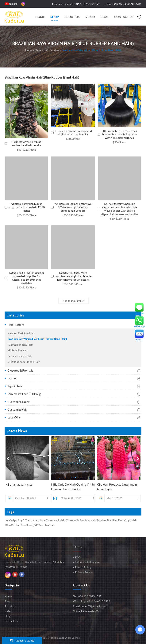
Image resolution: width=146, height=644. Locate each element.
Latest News (17, 431)
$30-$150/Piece (26, 215)
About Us (72, 17)
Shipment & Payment (87, 562)
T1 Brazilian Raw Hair (20, 345)
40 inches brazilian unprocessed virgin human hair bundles (73, 133)
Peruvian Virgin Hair (20, 356)
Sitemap (22, 567)
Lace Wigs (74, 418)
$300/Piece (73, 139)
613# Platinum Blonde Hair (24, 362)
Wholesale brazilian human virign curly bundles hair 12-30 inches (27, 207)
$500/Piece (119, 142)
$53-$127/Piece (26, 150)
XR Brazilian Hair (18, 350)
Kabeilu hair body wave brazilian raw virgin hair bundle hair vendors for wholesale (73, 276)
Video (90, 17)
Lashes (74, 379)
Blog (105, 17)
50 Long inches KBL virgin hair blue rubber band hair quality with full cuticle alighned (120, 134)
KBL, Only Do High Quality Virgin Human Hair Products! (73, 487)
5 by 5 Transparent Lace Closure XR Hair (41, 520)
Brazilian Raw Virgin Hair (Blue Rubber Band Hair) (73, 44)
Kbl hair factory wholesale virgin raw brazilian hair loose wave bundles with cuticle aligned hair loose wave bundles (120, 209)
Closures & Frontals (74, 371)
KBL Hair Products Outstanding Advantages (118, 487)
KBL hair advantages (19, 484)
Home (40, 17)
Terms (77, 547)
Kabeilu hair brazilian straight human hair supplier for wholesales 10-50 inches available (26, 278)
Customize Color (74, 402)
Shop (55, 17)
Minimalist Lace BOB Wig (74, 394)
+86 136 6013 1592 (98, 601)
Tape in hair (74, 386)
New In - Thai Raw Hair (21, 333)
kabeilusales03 (90, 611)
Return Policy (83, 567)
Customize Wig (74, 410)
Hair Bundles (51, 50)
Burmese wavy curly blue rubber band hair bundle (27, 143)
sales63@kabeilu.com (127, 4)
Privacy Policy (84, 572)
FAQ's (79, 557)
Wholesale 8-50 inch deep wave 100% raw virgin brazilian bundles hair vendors (73, 207)
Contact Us (124, 17)
